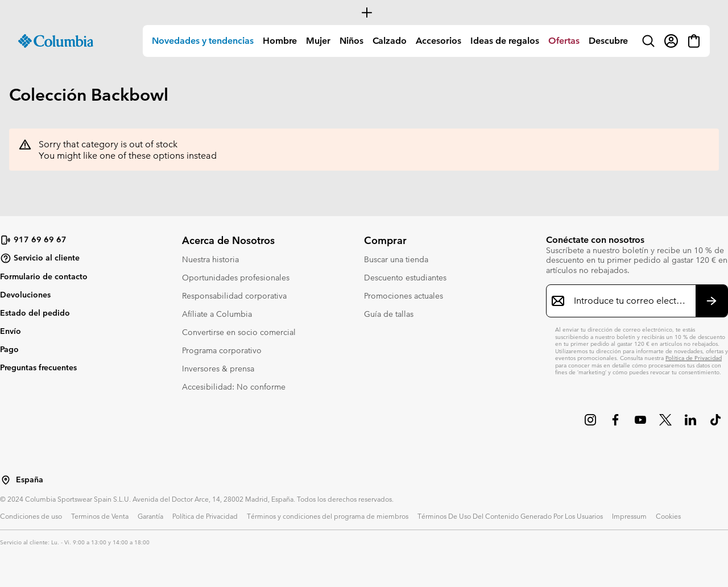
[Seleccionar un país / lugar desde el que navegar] (6, 480)
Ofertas (564, 41)
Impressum (629, 516)
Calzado (390, 41)
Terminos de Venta (100, 516)
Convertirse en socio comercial (239, 332)
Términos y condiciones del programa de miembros (328, 516)
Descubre (608, 41)
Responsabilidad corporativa (234, 296)
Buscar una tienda (396, 259)
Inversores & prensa (218, 369)
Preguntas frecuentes (38, 367)
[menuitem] (203, 41)
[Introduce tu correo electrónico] (630, 301)
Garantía (150, 516)
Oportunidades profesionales (236, 278)
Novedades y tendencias (203, 41)
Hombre (280, 41)
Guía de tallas (389, 314)
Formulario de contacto (44, 276)
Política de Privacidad (694, 358)
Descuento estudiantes (405, 278)
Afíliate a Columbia (217, 314)
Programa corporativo (222, 350)
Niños (351, 41)
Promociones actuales (404, 296)
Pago (9, 349)
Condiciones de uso (31, 516)
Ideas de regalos (505, 41)
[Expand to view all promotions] (364, 13)
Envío (11, 331)
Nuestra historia (210, 259)
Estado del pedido (35, 313)
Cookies (668, 516)
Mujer (318, 41)
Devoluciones (25, 295)
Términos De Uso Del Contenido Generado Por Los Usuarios (510, 516)
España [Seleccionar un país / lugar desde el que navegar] (30, 480)
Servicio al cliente (40, 258)
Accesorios (439, 41)
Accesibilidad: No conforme (234, 387)
